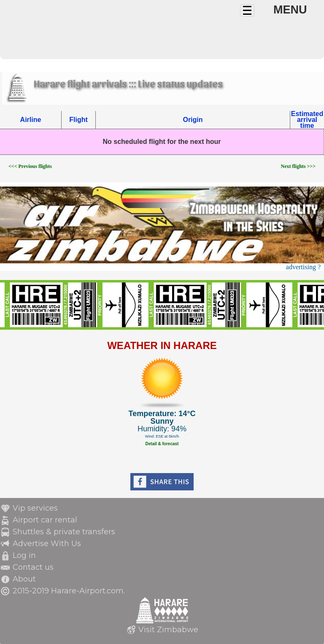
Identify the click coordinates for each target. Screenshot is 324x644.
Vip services (35, 508)
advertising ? (303, 267)
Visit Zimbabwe (168, 630)
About (24, 579)
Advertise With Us (47, 544)
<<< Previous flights (30, 166)
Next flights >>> (298, 166)
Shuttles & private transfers (64, 532)
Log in (24, 555)
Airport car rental (45, 520)
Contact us (33, 567)
